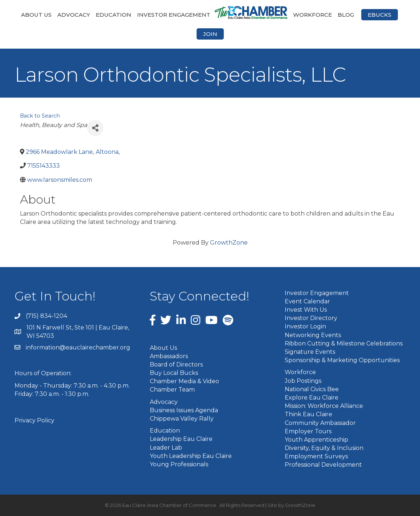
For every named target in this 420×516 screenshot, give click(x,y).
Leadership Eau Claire (181, 439)
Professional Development (323, 465)
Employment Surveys (316, 456)
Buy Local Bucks (174, 373)
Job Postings (303, 381)
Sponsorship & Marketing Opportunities (342, 360)
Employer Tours (308, 431)
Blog (346, 15)
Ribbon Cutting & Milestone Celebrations (344, 343)
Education (114, 15)
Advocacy (74, 15)
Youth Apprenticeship (316, 440)
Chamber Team (172, 390)
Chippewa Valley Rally (182, 419)
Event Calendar (307, 301)
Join (210, 34)
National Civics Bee (312, 389)
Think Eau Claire (308, 414)
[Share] (95, 128)
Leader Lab (166, 448)
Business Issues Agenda (184, 410)
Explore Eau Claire (312, 398)
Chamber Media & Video (184, 381)
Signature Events (310, 352)
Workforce (312, 15)
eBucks (380, 15)
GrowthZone (229, 243)
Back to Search (40, 116)
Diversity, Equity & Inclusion (324, 448)
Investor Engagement (174, 15)
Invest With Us (306, 310)
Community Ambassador (320, 423)
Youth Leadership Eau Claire (191, 456)
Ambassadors (169, 356)
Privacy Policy (34, 420)
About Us (36, 15)
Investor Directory (311, 318)
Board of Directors (176, 365)
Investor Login (305, 326)
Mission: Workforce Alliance (324, 406)
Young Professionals (179, 464)
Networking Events (313, 335)
